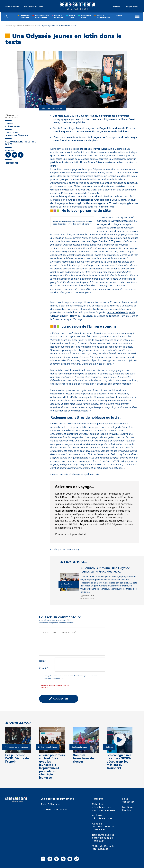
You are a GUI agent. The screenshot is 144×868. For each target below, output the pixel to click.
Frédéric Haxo (12, 126)
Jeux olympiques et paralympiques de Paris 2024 (103, 838)
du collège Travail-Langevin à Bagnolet (103, 149)
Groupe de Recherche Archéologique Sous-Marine (97, 200)
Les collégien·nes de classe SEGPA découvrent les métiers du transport (119, 761)
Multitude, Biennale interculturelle (103, 847)
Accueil (9, 25)
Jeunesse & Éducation (24, 25)
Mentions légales (128, 808)
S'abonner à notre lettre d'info (21, 143)
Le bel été (116, 6)
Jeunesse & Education (25, 16)
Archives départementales (102, 817)
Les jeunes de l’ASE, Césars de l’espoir (17, 758)
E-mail (44, 668)
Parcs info (98, 799)
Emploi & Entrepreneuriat (103, 16)
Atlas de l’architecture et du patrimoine (103, 826)
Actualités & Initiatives (34, 6)
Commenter (12, 163)
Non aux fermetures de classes (83, 758)
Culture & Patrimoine (59, 16)
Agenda (119, 15)
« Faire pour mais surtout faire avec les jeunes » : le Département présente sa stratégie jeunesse (52, 766)
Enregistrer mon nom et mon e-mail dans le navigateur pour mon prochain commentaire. (71, 677)
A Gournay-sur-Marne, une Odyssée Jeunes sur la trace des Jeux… (105, 570)
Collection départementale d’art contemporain (103, 807)
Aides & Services (12, 6)
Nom (43, 661)
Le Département (132, 6)
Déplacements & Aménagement (42, 16)
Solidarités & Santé (86, 16)
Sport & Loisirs (72, 16)
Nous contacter (128, 800)
